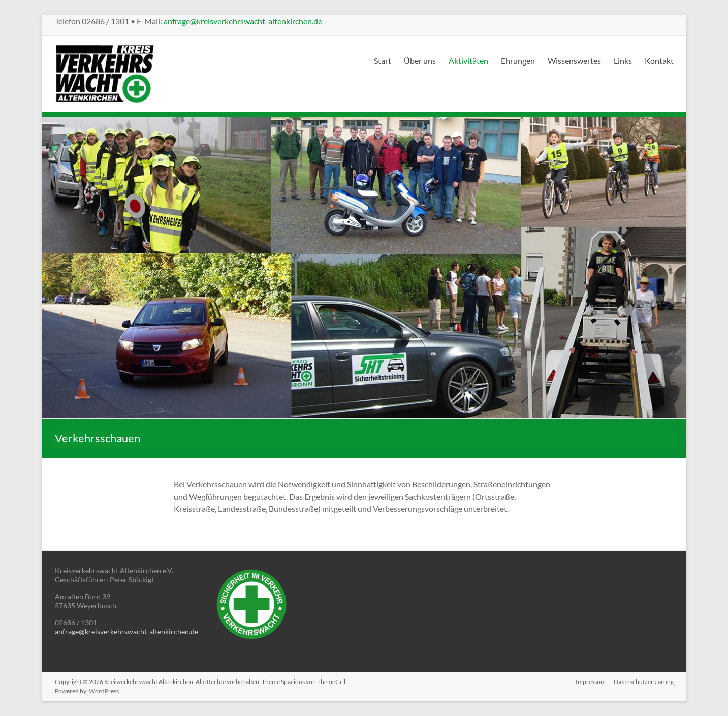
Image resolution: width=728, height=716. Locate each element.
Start (383, 61)
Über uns (420, 61)
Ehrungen (518, 61)
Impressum (591, 682)
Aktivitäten (468, 61)
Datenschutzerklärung (644, 682)
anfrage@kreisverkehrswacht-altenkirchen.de (243, 21)
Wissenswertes (574, 61)
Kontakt (659, 61)
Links (623, 61)
